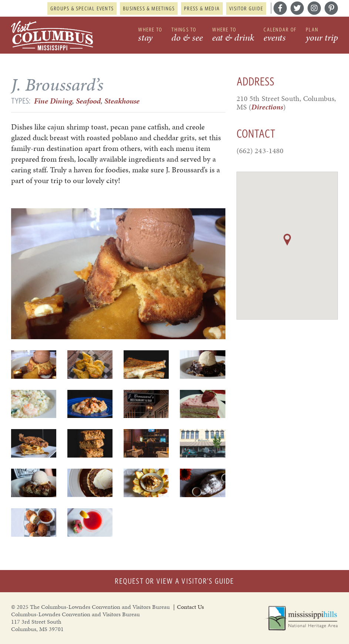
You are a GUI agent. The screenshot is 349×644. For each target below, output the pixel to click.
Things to (187, 35)
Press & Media (202, 9)
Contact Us (190, 607)
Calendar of (280, 35)
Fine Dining (53, 101)
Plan (322, 35)
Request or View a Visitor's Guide (174, 581)
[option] (118, 274)
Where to (150, 35)
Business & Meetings (149, 9)
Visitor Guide (246, 9)
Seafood (88, 101)
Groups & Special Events (82, 9)
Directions (267, 107)
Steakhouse (122, 101)
